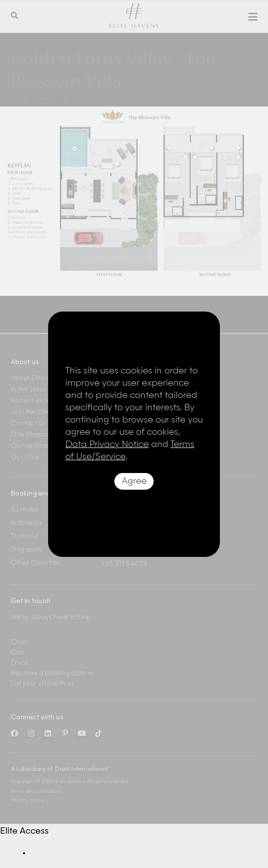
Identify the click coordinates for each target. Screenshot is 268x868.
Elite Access (24, 831)
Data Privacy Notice (107, 445)
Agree (134, 481)
